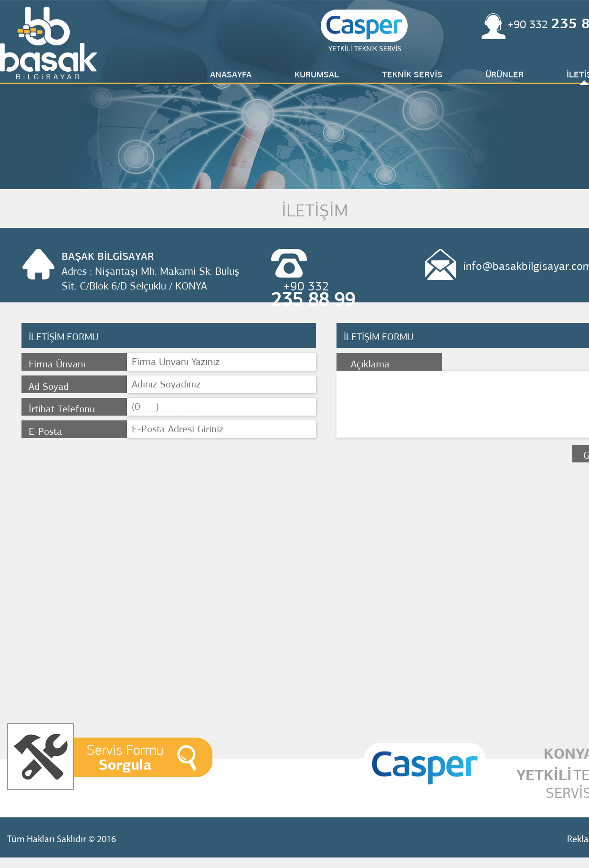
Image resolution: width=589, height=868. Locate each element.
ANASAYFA (231, 75)
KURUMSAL (317, 75)
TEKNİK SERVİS (412, 75)
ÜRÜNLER (505, 75)
